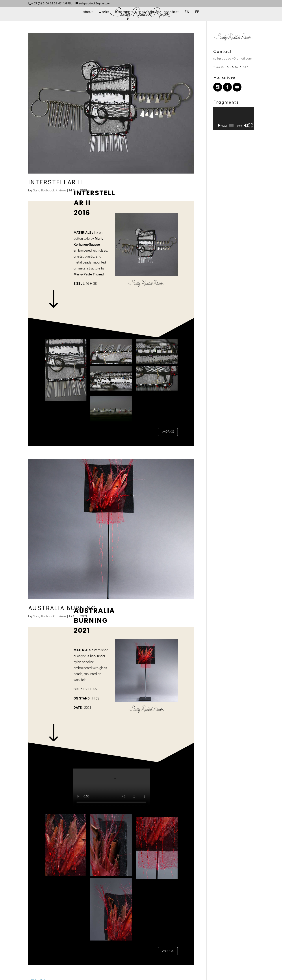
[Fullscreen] (250, 125)
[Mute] (246, 125)
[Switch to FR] (197, 16)
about (88, 12)
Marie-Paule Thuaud (89, 274)
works (104, 12)
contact (172, 12)
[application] (234, 118)
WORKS (168, 432)
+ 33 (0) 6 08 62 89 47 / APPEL (52, 4)
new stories (149, 12)
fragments (124, 12)
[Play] (219, 125)
